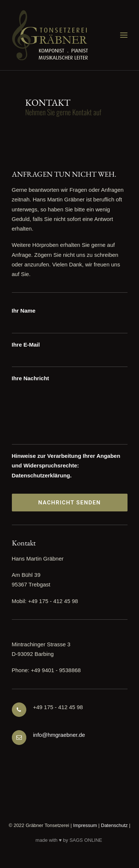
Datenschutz (114, 825)
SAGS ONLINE (86, 840)
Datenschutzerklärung (41, 475)
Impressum (85, 825)
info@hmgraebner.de (59, 735)
